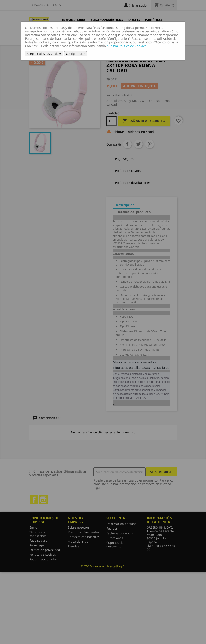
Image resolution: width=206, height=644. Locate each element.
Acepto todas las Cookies (44, 54)
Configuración (76, 54)
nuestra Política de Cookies (127, 46)
